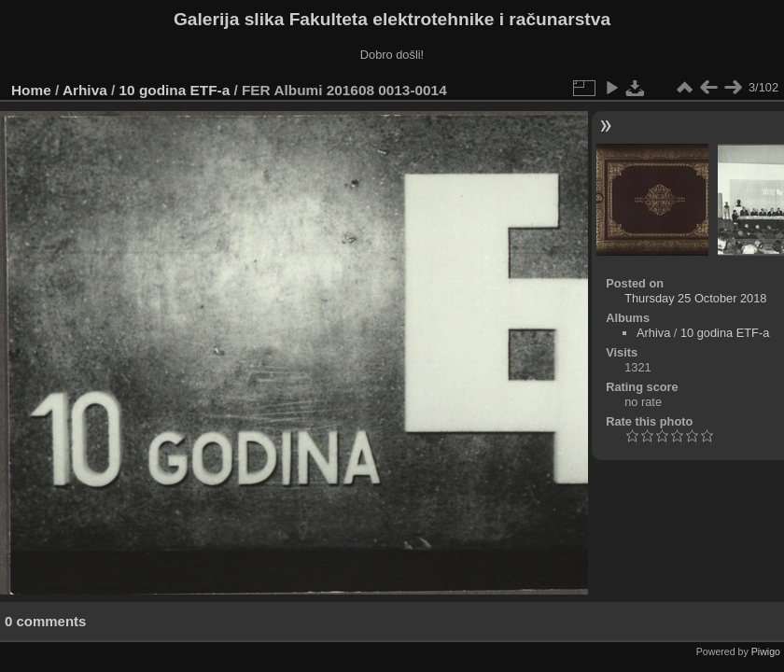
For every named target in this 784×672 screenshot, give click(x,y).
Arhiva (85, 90)
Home (31, 90)
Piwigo (766, 651)
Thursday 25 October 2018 (695, 298)
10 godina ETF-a (175, 90)
